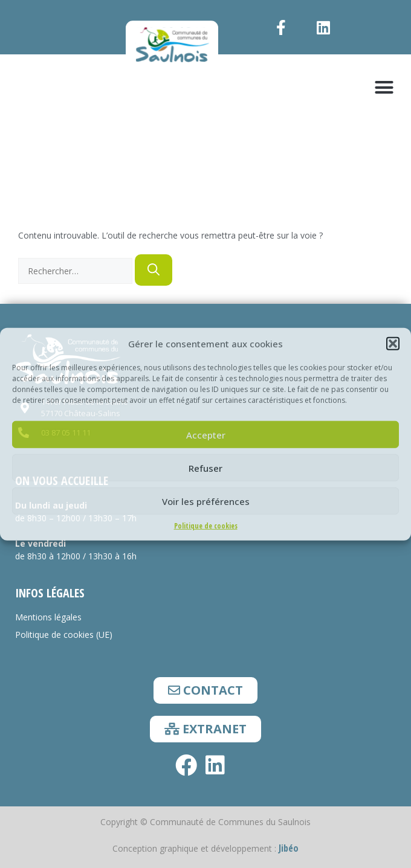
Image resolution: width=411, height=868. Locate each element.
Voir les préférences (206, 501)
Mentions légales (48, 617)
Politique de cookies (206, 526)
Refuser (205, 468)
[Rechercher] (154, 270)
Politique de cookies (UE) (64, 635)
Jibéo (289, 848)
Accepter (206, 434)
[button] (393, 344)
